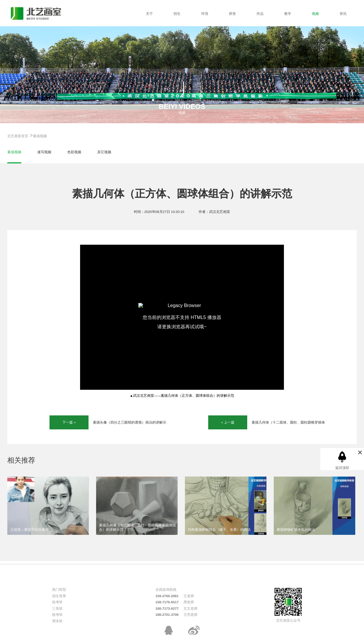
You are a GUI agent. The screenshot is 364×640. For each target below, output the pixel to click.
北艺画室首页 (18, 136)
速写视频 (44, 152)
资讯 (343, 14)
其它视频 (104, 152)
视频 (315, 14)
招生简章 (59, 596)
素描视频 (40, 136)
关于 (149, 14)
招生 (177, 14)
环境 (205, 14)
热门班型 (59, 589)
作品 (260, 14)
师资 (232, 14)
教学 (288, 14)
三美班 (57, 608)
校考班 (57, 615)
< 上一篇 (228, 422)
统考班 (57, 602)
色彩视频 (74, 152)
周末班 (57, 621)
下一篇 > (69, 422)
